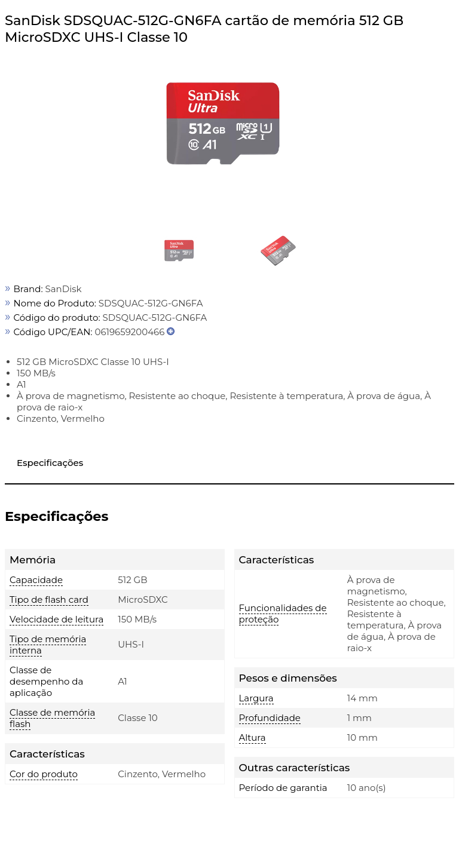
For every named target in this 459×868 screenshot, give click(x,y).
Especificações (50, 463)
